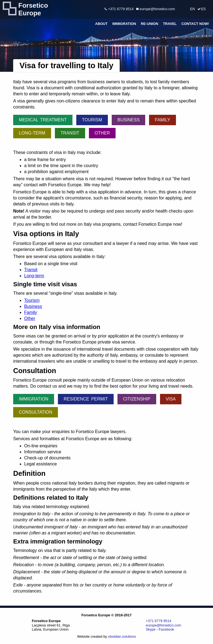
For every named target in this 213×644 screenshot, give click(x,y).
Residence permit (86, 399)
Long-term (32, 133)
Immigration (124, 24)
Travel (170, 24)
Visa (171, 399)
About (101, 24)
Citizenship (137, 399)
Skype (151, 629)
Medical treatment (43, 120)
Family (162, 120)
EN (192, 9)
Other (102, 133)
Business (129, 120)
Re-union (149, 24)
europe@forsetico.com (155, 9)
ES (203, 9)
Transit (70, 133)
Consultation (36, 412)
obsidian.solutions (122, 636)
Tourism (92, 120)
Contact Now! (195, 24)
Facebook (166, 629)
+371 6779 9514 (119, 9)
